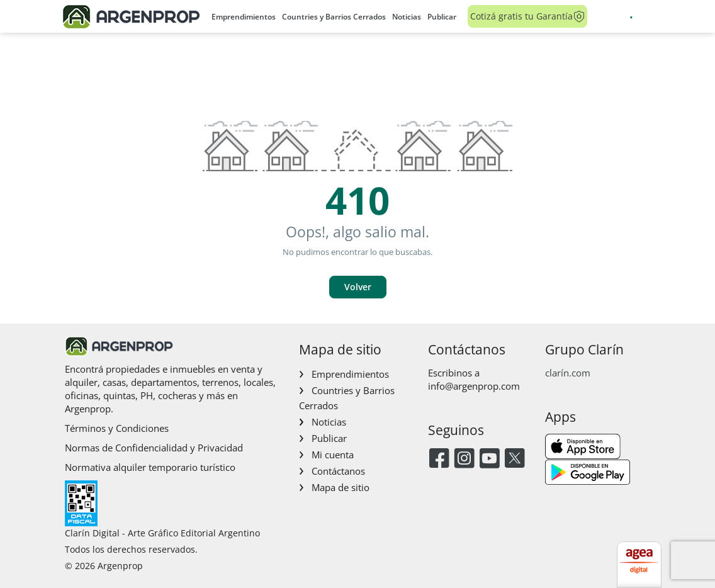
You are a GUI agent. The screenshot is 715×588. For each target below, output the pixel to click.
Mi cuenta (333, 455)
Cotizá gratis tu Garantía (528, 16)
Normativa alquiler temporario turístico (150, 467)
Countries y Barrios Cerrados (334, 17)
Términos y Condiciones (117, 428)
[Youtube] (489, 459)
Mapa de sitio (341, 487)
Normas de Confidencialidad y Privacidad (154, 448)
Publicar (442, 17)
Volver (358, 287)
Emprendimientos (244, 17)
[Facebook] (439, 459)
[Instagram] (464, 459)
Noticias (407, 17)
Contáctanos (338, 471)
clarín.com (568, 373)
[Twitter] (515, 459)
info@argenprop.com (474, 386)
